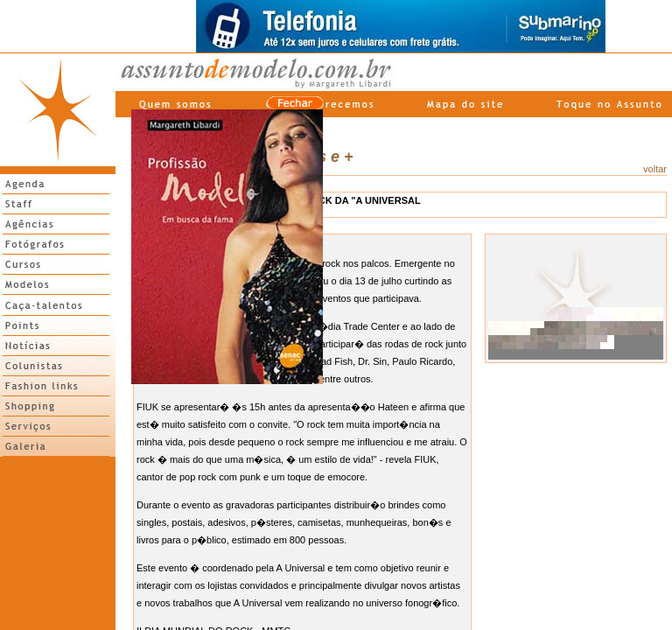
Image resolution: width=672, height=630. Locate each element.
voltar (655, 169)
